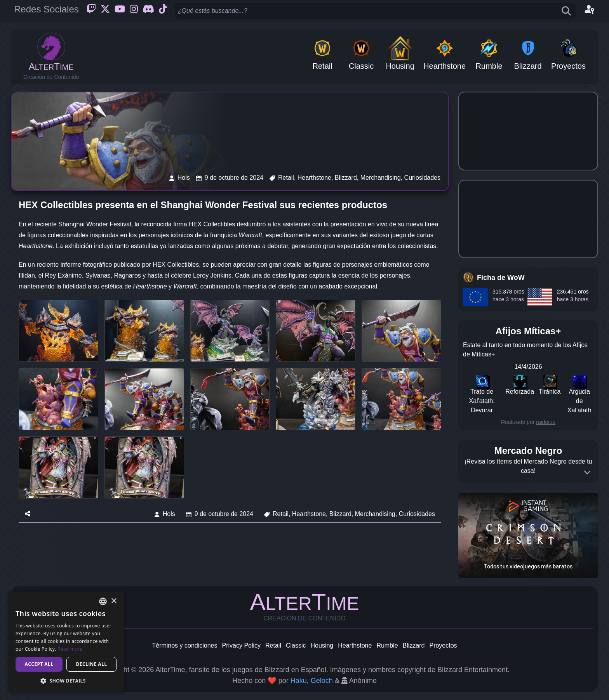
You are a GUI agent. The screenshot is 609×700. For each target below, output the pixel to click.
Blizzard (414, 645)
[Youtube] (120, 11)
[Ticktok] (163, 11)
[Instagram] (134, 11)
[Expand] (587, 472)
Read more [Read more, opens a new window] (70, 649)
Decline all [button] (92, 664)
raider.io (546, 422)
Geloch (322, 681)
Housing (322, 645)
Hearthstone (355, 645)
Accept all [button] (39, 664)
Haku (299, 681)
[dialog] (66, 642)
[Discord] (148, 11)
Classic (296, 645)
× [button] (114, 601)
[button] (66, 681)
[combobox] (103, 601)
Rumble (387, 645)
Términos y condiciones (184, 645)
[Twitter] (105, 11)
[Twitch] (91, 11)
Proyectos (443, 645)
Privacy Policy (241, 645)
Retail (273, 645)
